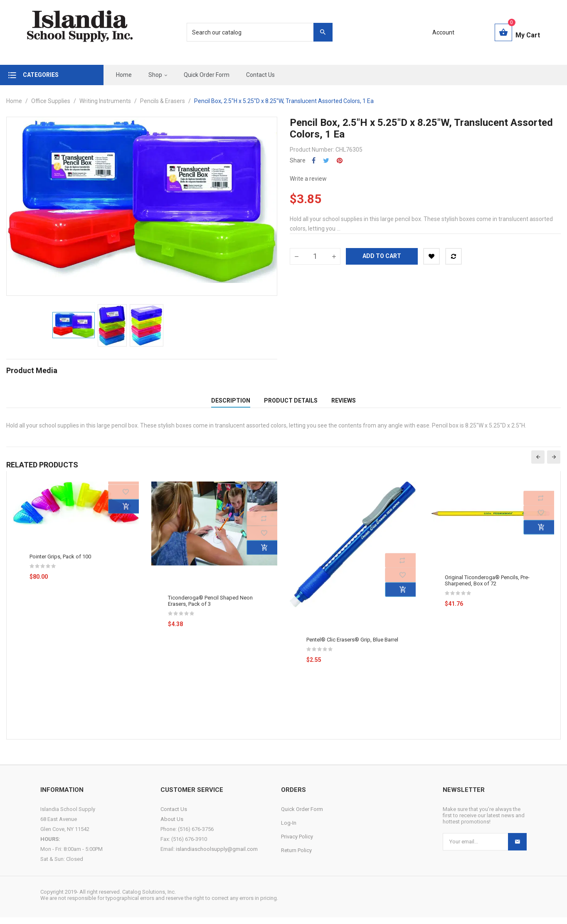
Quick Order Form (302, 816)
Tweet (326, 161)
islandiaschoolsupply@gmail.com (217, 856)
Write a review (308, 179)
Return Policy (296, 857)
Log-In (289, 829)
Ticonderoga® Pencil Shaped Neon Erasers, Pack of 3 (210, 607)
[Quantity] (315, 256)
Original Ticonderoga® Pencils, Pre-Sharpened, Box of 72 (487, 587)
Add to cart (382, 256)
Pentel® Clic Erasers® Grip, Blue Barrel (352, 647)
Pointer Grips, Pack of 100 (60, 563)
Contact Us (174, 816)
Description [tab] (231, 404)
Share (314, 161)
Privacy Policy (297, 843)
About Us (172, 826)
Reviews (344, 404)
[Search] (255, 32)
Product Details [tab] (291, 404)
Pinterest (340, 161)
